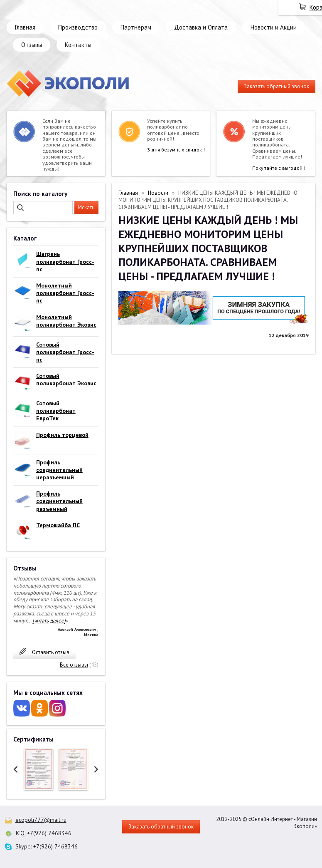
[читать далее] (49, 621)
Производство (78, 27)
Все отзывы (74, 665)
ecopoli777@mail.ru (41, 820)
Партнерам (136, 27)
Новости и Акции (274, 27)
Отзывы (32, 45)
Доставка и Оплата (201, 27)
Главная (25, 27)
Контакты (78, 45)
